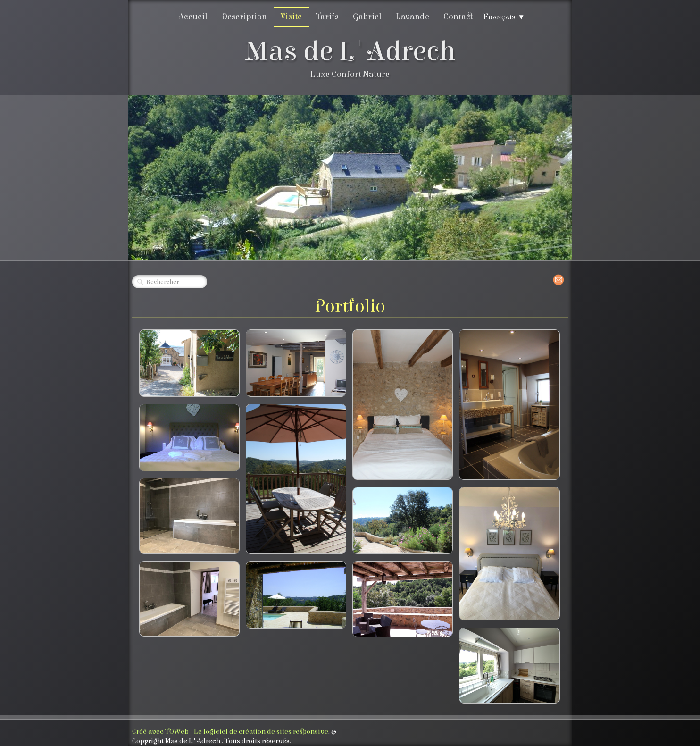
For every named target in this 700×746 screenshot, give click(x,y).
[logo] (350, 60)
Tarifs (327, 17)
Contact (458, 17)
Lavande (412, 17)
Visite (292, 17)
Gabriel (367, 17)
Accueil (193, 17)
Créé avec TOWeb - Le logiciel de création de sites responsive (230, 732)
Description (244, 17)
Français (504, 17)
